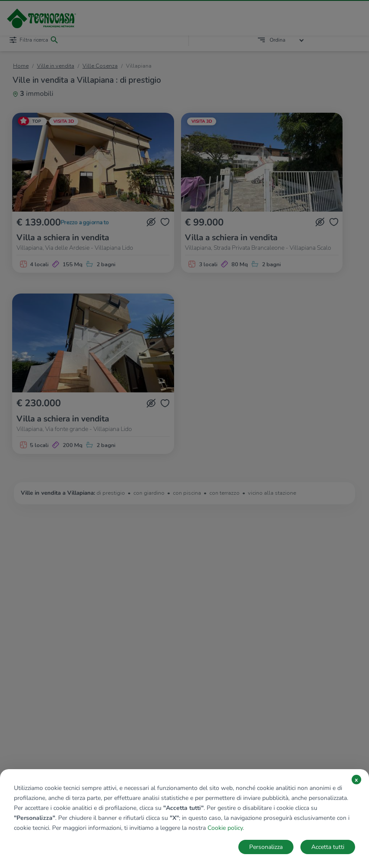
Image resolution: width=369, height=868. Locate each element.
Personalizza (266, 847)
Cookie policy (225, 828)
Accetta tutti (328, 847)
